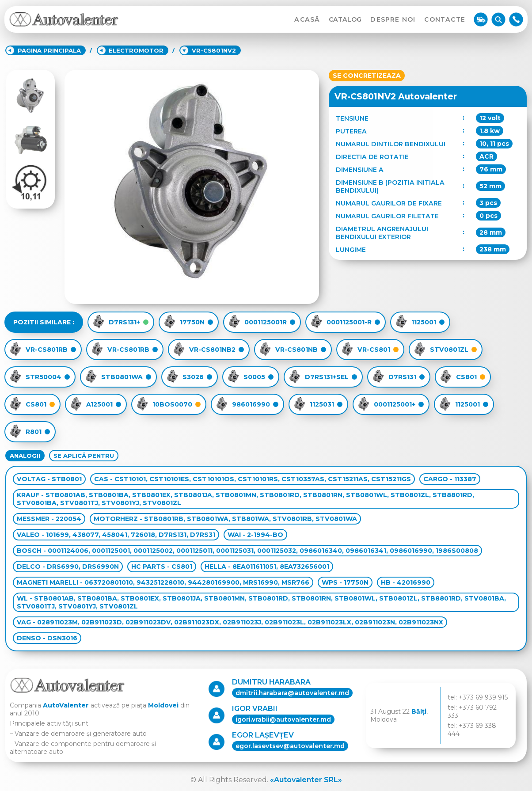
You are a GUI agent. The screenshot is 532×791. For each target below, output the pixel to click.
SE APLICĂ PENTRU (84, 456)
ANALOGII (25, 456)
